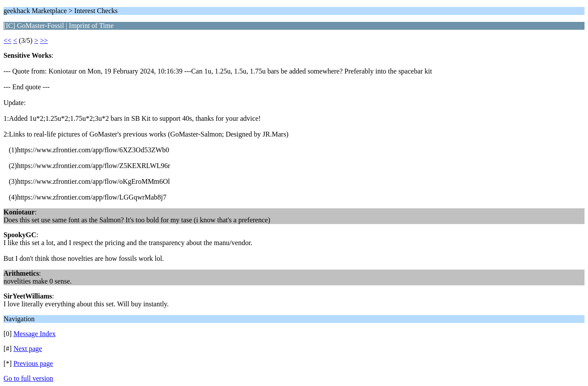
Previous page (33, 363)
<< (7, 40)
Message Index (35, 334)
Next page (28, 349)
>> (44, 40)
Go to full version (28, 378)
